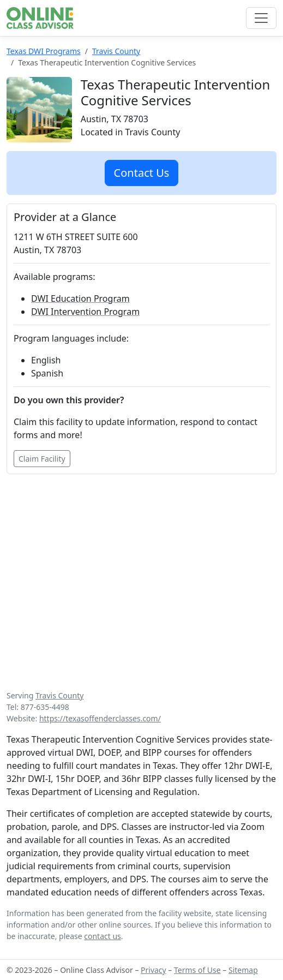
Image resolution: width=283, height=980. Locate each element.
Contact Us (142, 173)
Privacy (153, 970)
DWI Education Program (80, 298)
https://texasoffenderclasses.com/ (100, 718)
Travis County (116, 51)
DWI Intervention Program (85, 312)
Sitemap (243, 970)
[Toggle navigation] (261, 18)
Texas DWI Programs (44, 51)
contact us (103, 936)
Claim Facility (42, 459)
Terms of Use (197, 970)
